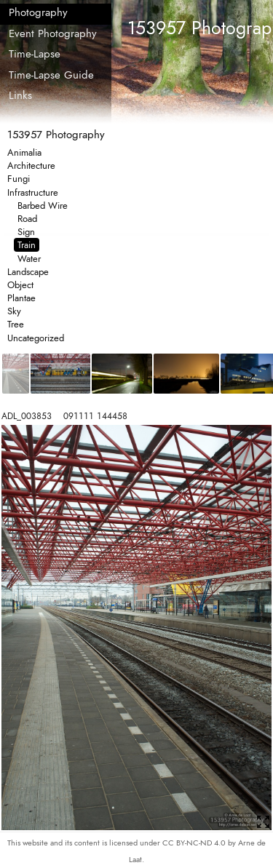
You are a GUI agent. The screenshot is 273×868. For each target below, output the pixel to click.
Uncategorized (36, 338)
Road (27, 219)
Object (20, 285)
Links (20, 95)
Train (27, 245)
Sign (26, 232)
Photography (38, 12)
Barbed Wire (43, 206)
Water (29, 259)
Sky (14, 311)
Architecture (31, 166)
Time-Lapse (35, 54)
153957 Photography (56, 135)
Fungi (19, 179)
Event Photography (53, 33)
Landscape (28, 272)
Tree (16, 324)
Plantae (21, 298)
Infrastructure (33, 192)
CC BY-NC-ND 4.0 (195, 843)
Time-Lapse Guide (51, 75)
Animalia (24, 152)
